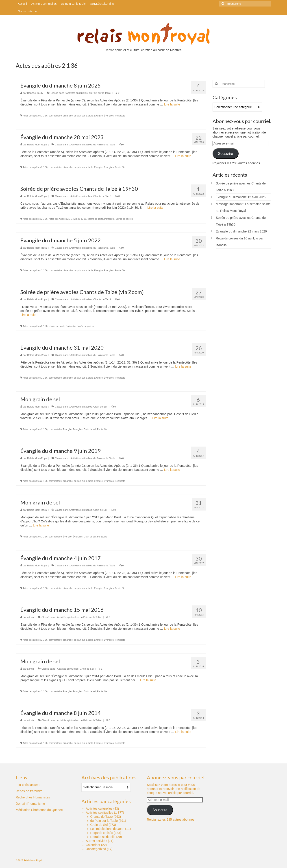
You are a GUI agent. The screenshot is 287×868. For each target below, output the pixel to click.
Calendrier (93, 845)
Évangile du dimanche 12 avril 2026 (241, 197)
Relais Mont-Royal (37, 145)
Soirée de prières (124, 219)
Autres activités (97, 841)
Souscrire (225, 154)
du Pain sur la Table (100, 93)
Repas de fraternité (29, 791)
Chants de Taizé (102, 196)
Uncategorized (96, 849)
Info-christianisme (28, 785)
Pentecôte (120, 116)
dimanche (68, 116)
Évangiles (109, 116)
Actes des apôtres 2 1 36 (35, 116)
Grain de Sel (100, 407)
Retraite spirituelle (103, 837)
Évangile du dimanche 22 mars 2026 (241, 231)
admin (30, 617)
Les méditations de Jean (107, 829)
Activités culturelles (99, 809)
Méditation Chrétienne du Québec (39, 810)
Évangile (98, 116)
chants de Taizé (95, 219)
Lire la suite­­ (172, 104)
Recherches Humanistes (33, 797)
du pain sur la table (84, 116)
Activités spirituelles (77, 93)
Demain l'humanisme (30, 804)
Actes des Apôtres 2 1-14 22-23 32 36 (67, 219)
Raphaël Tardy (35, 93)
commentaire (55, 116)
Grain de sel (90, 429)
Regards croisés (102, 833)
